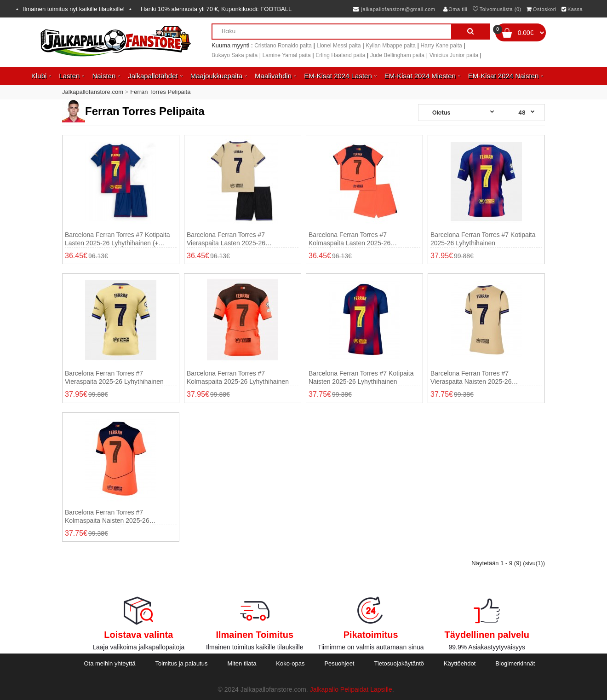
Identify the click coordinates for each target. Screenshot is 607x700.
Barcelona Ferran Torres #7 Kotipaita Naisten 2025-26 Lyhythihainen (361, 377)
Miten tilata (242, 663)
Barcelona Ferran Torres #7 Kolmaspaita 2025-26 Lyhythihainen (238, 377)
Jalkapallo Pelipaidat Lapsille (351, 689)
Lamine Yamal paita (287, 55)
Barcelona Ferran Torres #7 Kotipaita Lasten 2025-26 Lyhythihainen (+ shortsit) (117, 239)
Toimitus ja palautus (181, 663)
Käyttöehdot (460, 663)
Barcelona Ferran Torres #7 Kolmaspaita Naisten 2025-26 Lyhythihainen (107, 517)
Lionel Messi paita (339, 46)
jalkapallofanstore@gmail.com (394, 9)
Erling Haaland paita (340, 55)
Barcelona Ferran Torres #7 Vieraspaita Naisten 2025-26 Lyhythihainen (471, 378)
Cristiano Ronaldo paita (283, 46)
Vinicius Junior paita (454, 55)
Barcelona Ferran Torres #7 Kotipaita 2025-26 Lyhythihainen (483, 239)
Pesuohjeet (339, 663)
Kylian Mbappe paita (391, 46)
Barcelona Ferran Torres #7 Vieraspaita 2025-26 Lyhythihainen (114, 377)
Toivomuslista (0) (497, 9)
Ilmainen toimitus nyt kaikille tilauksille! (74, 9)
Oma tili (455, 9)
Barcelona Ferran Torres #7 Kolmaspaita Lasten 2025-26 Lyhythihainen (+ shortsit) (349, 239)
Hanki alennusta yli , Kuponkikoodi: (216, 9)
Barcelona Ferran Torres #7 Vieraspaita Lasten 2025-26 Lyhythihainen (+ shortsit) (226, 239)
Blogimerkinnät (515, 663)
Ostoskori (541, 9)
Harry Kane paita (441, 46)
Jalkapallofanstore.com (93, 92)
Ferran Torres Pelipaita (160, 92)
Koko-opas (290, 663)
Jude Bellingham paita (397, 55)
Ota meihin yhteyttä (109, 663)
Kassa (572, 9)
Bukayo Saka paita (235, 55)
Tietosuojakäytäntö (399, 663)
